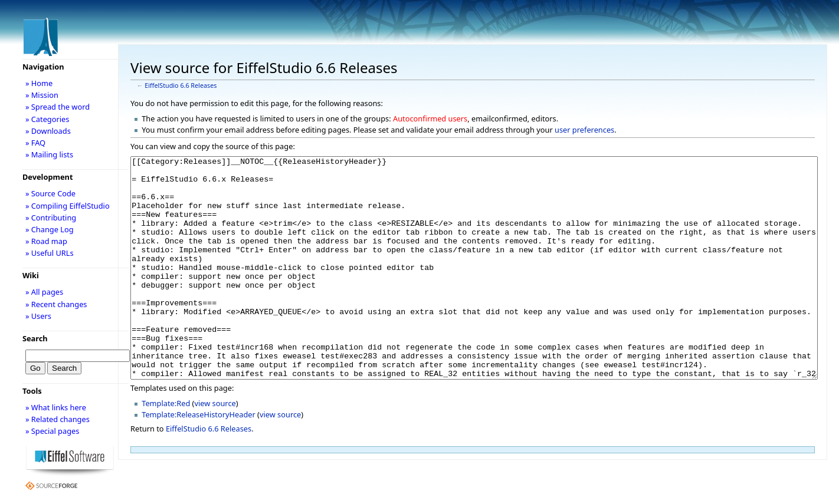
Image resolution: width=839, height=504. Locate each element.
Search (35, 338)
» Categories (47, 119)
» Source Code (50, 193)
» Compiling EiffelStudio (68, 206)
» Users (38, 316)
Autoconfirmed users (430, 118)
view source (215, 447)
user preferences (584, 130)
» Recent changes (56, 304)
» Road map (46, 241)
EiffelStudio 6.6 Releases (181, 85)
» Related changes (58, 419)
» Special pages (52, 431)
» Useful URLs (50, 253)
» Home (39, 83)
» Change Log (50, 229)
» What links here (56, 407)
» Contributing (51, 218)
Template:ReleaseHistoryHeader (199, 459)
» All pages (44, 292)
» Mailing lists (49, 154)
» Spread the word (58, 107)
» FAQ (35, 143)
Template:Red (166, 447)
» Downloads (48, 131)
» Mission (42, 95)
